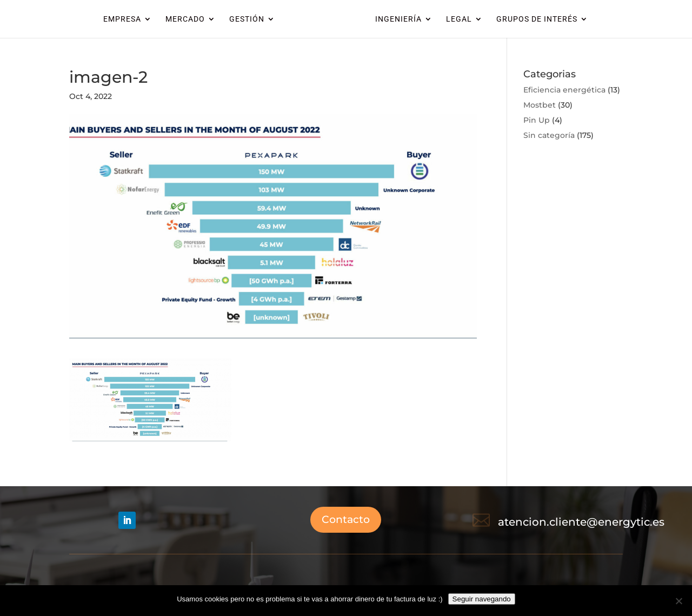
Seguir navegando (482, 599)
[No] (678, 601)
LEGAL (459, 19)
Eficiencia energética (564, 90)
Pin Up (537, 120)
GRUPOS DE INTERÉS (537, 19)
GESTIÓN (247, 19)
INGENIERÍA (398, 19)
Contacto (346, 519)
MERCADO (185, 19)
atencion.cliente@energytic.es (581, 522)
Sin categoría (549, 135)
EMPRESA (122, 19)
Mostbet (540, 105)
